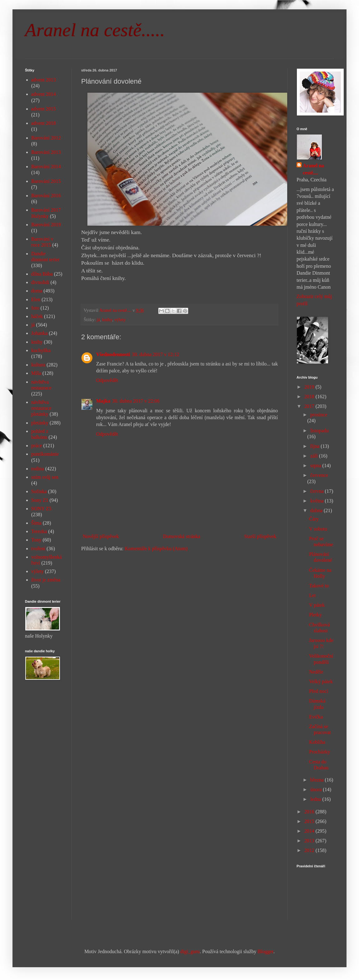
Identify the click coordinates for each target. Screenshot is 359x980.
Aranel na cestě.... (313, 169)
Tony (36, 540)
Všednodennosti (113, 354)
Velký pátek (321, 681)
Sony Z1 (40, 500)
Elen (36, 299)
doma (37, 291)
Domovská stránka (182, 536)
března (318, 780)
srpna (316, 465)
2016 (310, 812)
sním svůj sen (45, 477)
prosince (319, 415)
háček (37, 316)
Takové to (319, 586)
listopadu (320, 431)
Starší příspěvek (260, 536)
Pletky (315, 615)
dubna (317, 510)
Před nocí (319, 691)
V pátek (317, 605)
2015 (310, 821)
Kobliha (317, 742)
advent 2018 (44, 123)
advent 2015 (44, 109)
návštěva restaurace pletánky (41, 408)
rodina (38, 469)
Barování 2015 (46, 181)
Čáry (314, 519)
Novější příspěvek (101, 536)
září (315, 456)
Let (312, 595)
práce (37, 446)
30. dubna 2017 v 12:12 (155, 354)
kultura (38, 365)
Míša (36, 373)
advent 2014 (44, 94)
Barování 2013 (46, 152)
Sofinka (39, 491)
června (318, 491)
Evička (316, 717)
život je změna (46, 580)
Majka (103, 401)
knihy (107, 320)
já (98, 320)
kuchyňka (41, 350)
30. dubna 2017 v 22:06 (136, 401)
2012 (310, 850)
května (318, 501)
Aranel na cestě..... (95, 30)
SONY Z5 (41, 509)
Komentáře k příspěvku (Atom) (156, 549)
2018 (310, 397)
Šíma (36, 523)
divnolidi (40, 282)
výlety (120, 320)
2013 (310, 841)
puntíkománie (45, 454)
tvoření (38, 549)
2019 (310, 387)
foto (35, 308)
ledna (316, 799)
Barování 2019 (46, 225)
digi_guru (190, 951)
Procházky (320, 752)
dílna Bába (42, 274)
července (319, 475)
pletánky (40, 423)
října (315, 446)
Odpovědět (107, 380)
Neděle (316, 672)
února (317, 789)
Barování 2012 (46, 138)
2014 (310, 831)
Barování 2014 (46, 167)
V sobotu (318, 529)
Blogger (266, 951)
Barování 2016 (46, 196)
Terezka (39, 531)
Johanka (39, 333)
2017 (310, 406)
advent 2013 (44, 80)
